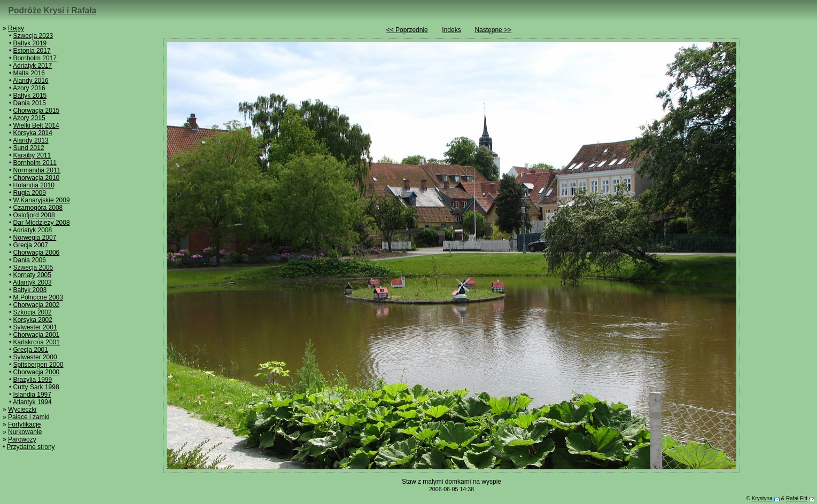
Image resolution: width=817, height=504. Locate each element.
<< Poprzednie (407, 30)
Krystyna (762, 498)
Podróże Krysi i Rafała (53, 10)
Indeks (451, 30)
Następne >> (493, 30)
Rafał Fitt (797, 498)
